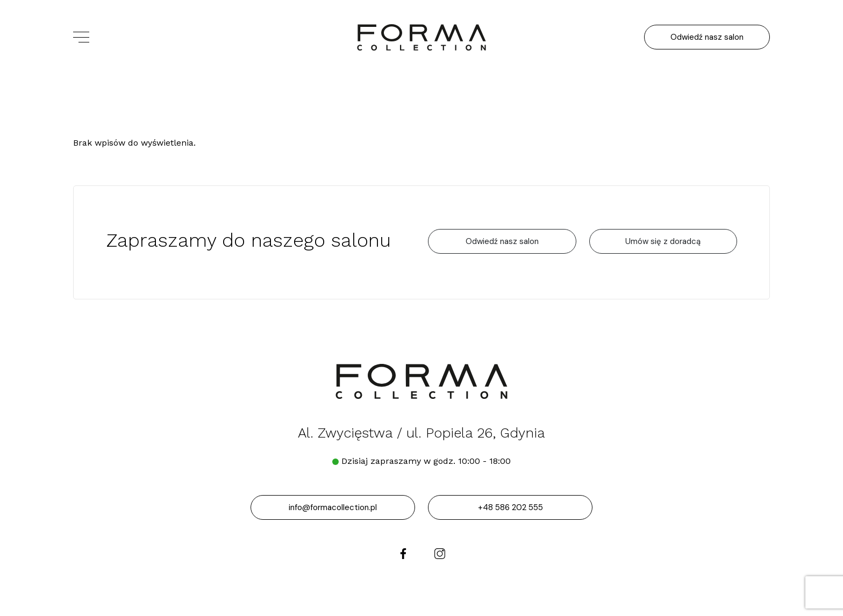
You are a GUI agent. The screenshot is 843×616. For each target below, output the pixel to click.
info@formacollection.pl (333, 507)
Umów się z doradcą (663, 241)
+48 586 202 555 (510, 507)
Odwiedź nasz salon (707, 37)
